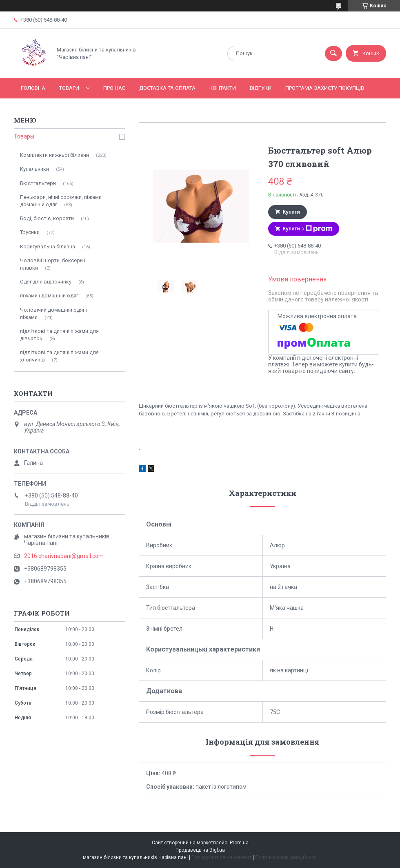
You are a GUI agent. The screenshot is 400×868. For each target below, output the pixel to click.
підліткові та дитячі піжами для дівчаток (59, 335)
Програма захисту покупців (325, 88)
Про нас (114, 88)
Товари (69, 88)
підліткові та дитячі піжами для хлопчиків (59, 356)
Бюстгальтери (38, 183)
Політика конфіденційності (286, 857)
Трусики (30, 232)
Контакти (223, 88)
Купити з (308, 229)
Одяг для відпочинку (46, 282)
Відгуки (261, 88)
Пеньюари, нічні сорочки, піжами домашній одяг (61, 201)
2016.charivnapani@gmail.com (64, 556)
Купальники (34, 169)
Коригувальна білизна (48, 247)
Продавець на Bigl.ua (200, 850)
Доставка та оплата (167, 88)
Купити (291, 212)
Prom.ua (239, 843)
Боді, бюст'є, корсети (47, 218)
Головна (33, 88)
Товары (24, 136)
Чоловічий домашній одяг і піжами (54, 314)
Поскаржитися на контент (221, 857)
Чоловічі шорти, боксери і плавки (53, 264)
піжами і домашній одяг (49, 296)
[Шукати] (333, 54)
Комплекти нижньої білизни (54, 155)
